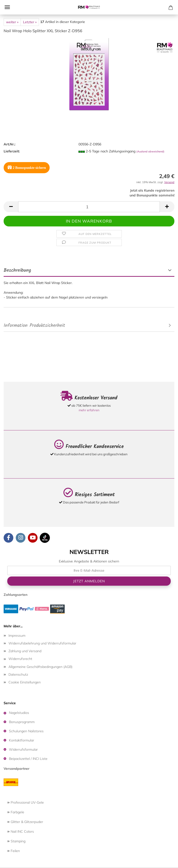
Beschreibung (17, 270)
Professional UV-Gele (26, 802)
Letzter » (30, 22)
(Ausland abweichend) (150, 151)
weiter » (12, 22)
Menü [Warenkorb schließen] (7, 7)
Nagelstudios (19, 713)
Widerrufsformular (23, 749)
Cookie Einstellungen (25, 682)
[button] (11, 207)
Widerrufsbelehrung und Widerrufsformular (42, 643)
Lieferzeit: (12, 151)
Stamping (16, 841)
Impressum (17, 636)
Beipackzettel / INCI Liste (28, 759)
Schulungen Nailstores (26, 731)
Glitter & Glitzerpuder (25, 822)
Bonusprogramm (22, 722)
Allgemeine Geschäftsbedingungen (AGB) (40, 667)
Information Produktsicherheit (34, 326)
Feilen (14, 851)
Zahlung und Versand (25, 651)
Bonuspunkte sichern (27, 167)
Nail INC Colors (21, 831)
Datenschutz (18, 674)
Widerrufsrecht (20, 659)
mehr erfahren (89, 410)
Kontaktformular (22, 740)
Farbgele (16, 812)
